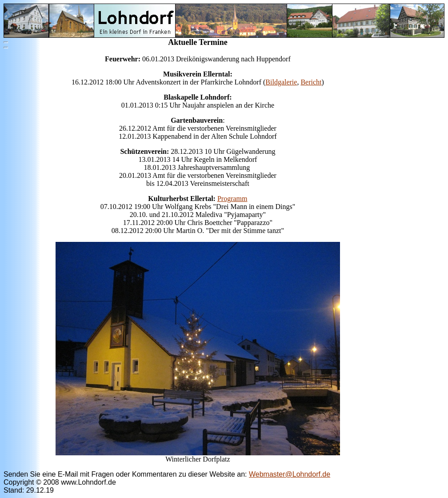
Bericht (311, 82)
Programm (232, 199)
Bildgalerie (281, 82)
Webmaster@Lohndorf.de (290, 474)
